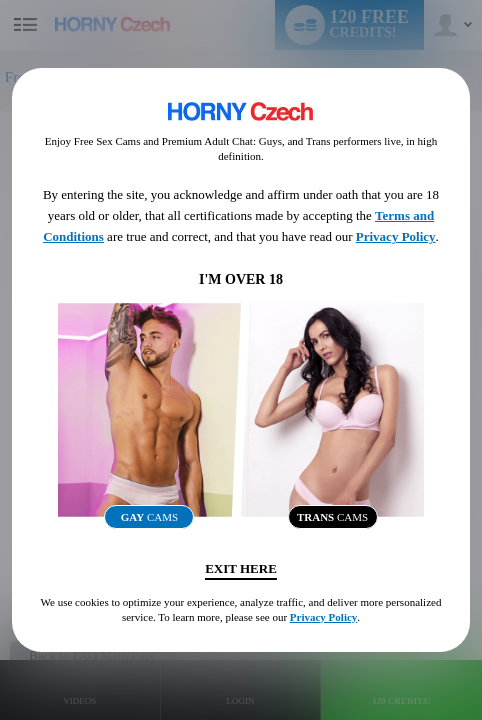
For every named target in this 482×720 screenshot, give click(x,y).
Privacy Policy (396, 236)
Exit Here (241, 568)
